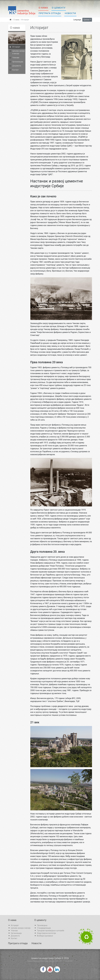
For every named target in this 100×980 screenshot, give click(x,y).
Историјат (16, 47)
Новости (70, 13)
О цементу (59, 8)
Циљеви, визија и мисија (18, 52)
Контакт (16, 70)
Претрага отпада (50, 13)
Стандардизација (44, 928)
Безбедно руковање (45, 936)
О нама (43, 8)
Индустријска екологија (46, 933)
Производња (42, 925)
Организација (18, 62)
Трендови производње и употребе (51, 931)
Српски (86, 20)
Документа (17, 66)
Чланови (16, 58)
